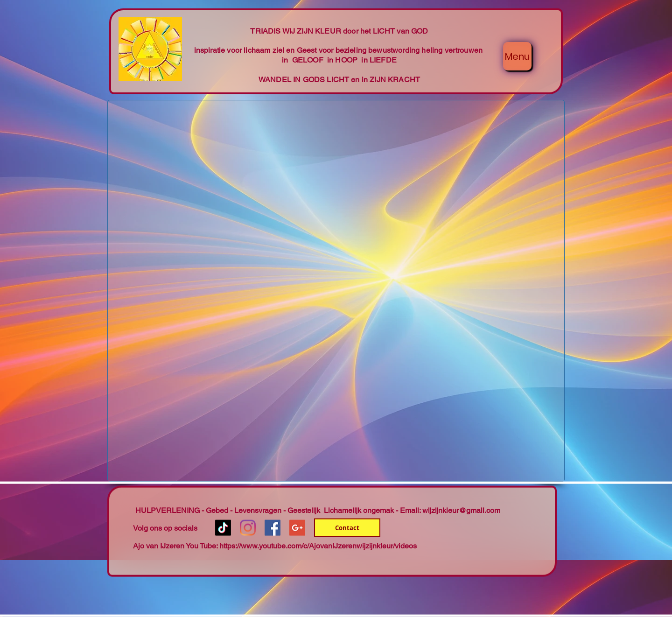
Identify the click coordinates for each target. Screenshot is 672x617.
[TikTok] (223, 528)
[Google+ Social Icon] (297, 528)
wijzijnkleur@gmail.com (461, 510)
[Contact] (347, 528)
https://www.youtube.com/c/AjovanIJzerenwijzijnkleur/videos (318, 546)
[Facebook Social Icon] (273, 528)
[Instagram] (248, 528)
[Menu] (517, 56)
